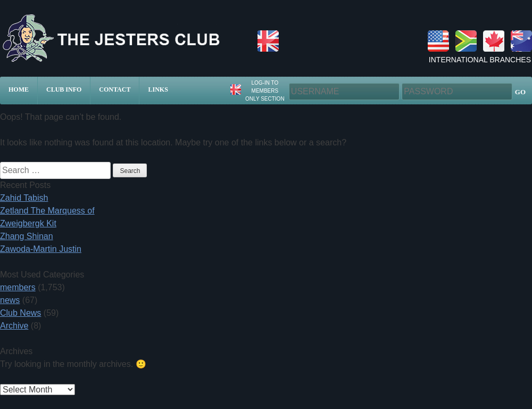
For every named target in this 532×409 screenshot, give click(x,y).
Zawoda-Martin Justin (41, 249)
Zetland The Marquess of (47, 211)
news (10, 300)
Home (19, 89)
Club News (20, 313)
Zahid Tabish (24, 198)
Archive (14, 326)
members (18, 287)
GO (520, 92)
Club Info (64, 89)
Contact (115, 89)
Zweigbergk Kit (28, 223)
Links (158, 89)
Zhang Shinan (27, 236)
